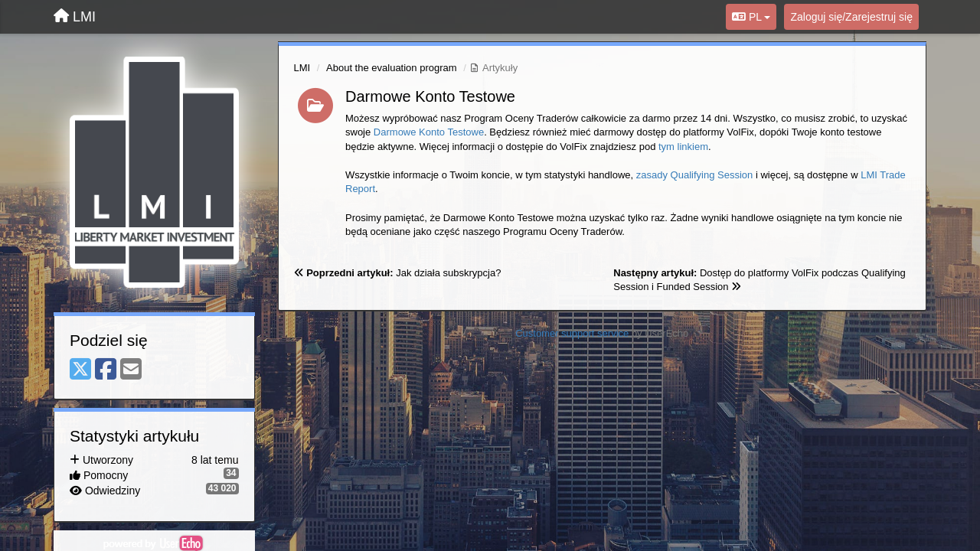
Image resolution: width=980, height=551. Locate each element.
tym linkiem (683, 147)
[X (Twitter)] (80, 370)
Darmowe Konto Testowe (430, 96)
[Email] (131, 370)
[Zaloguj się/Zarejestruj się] (851, 17)
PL (751, 17)
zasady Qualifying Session (694, 175)
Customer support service (572, 333)
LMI (302, 68)
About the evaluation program (392, 68)
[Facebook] (106, 370)
